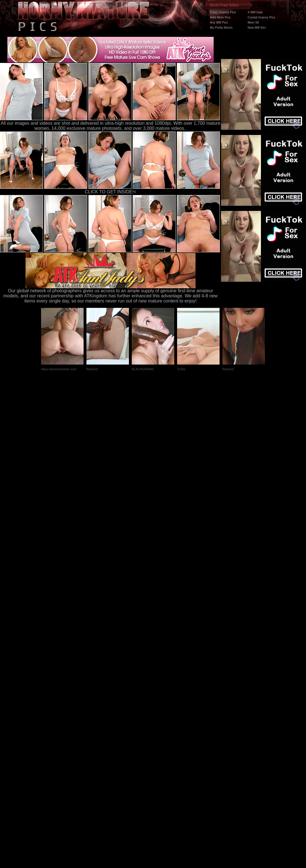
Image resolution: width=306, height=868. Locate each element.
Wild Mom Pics (220, 17)
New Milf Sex (257, 27)
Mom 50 (253, 22)
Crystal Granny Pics (261, 17)
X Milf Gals (255, 12)
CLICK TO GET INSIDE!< (110, 192)
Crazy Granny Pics (223, 12)
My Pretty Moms (221, 27)
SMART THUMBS (163, 761)
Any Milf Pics (219, 22)
